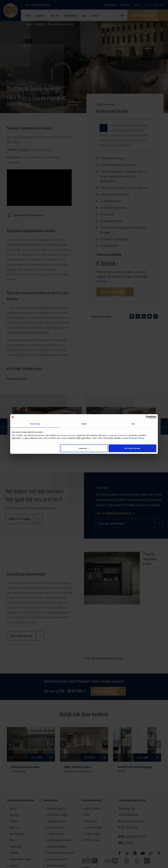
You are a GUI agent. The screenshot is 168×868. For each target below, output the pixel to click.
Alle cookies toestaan (132, 448)
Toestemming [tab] (35, 424)
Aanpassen (84, 448)
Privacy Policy (136, 438)
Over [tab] (133, 424)
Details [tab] (84, 424)
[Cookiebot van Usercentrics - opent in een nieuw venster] (142, 417)
